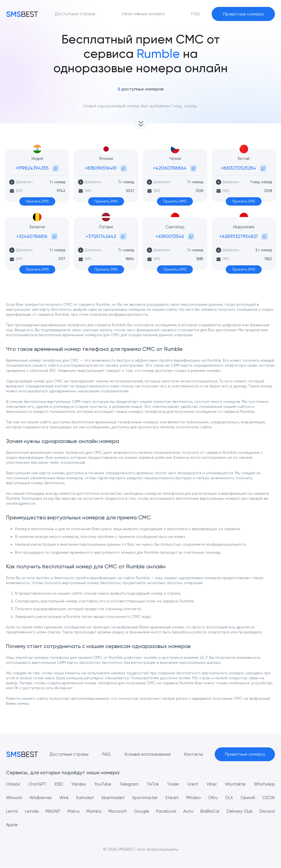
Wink (65, 798)
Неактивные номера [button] (143, 14)
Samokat (86, 798)
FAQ (104, 754)
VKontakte (234, 784)
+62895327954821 (238, 236)
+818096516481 (101, 168)
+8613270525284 (238, 168)
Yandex (78, 784)
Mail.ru (80, 811)
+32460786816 (32, 236)
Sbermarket (114, 798)
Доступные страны (66, 754)
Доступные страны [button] (75, 14)
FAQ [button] (195, 14)
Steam (173, 798)
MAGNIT (57, 811)
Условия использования (146, 754)
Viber (211, 784)
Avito (205, 811)
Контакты (195, 754)
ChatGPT (37, 784)
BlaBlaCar (229, 811)
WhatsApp (264, 784)
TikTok (152, 784)
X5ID (59, 784)
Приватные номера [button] (243, 14)
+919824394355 (32, 168)
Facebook (181, 811)
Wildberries (42, 798)
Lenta (12, 811)
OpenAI (248, 798)
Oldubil (13, 784)
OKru (213, 798)
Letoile (34, 811)
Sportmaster (146, 798)
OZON (269, 798)
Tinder (173, 784)
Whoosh (15, 798)
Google (154, 811)
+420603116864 (170, 168)
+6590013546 (170, 236)
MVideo (194, 798)
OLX (229, 798)
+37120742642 (101, 236)
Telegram (128, 784)
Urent (192, 784)
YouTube (102, 784)
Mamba (103, 811)
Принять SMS (37, 201)
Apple (35, 825)
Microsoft (128, 811)
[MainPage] (22, 14)
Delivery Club (261, 811)
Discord (14, 825)
